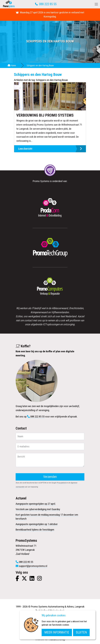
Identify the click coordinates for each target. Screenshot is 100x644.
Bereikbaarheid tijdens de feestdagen (35, 530)
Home (12, 65)
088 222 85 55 (48, 4)
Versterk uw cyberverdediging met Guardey (38, 509)
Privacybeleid (61, 483)
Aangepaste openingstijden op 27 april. (36, 504)
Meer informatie (57, 632)
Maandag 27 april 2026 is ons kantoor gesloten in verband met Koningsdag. (50, 14)
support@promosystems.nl (33, 566)
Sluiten (81, 632)
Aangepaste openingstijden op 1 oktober (37, 524)
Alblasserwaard (60, 308)
